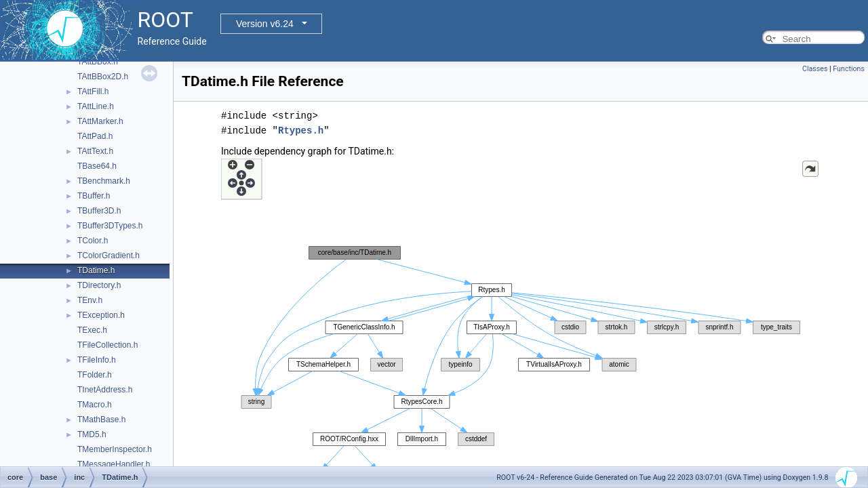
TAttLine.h (96, 106)
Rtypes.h (301, 130)
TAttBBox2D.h (103, 77)
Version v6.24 (265, 24)
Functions (849, 69)
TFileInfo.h (97, 360)
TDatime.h (96, 270)
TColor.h (93, 241)
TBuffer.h (94, 196)
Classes (815, 69)
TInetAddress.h (105, 390)
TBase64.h (97, 166)
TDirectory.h (99, 285)
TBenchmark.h (104, 181)
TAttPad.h (95, 136)
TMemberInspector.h (115, 449)
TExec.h (92, 330)
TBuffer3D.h (99, 211)
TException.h (101, 315)
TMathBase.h (101, 420)
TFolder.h (95, 375)
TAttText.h (95, 151)
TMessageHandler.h (114, 464)
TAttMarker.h (100, 121)
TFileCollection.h (107, 345)
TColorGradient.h (108, 256)
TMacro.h (95, 405)
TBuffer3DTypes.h (110, 226)
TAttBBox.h (98, 62)
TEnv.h (90, 300)
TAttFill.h (93, 91)
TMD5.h (92, 434)
